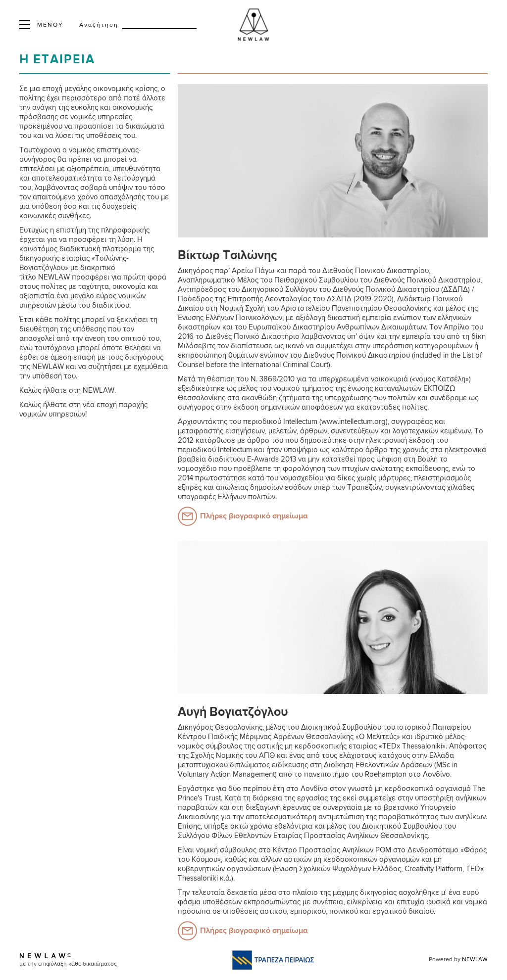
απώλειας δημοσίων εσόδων (264, 488)
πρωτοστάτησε (221, 478)
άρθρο (258, 441)
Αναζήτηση (99, 25)
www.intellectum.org (354, 422)
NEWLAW (475, 960)
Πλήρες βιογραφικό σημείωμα (254, 516)
